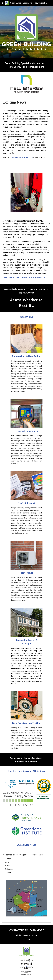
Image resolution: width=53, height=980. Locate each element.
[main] (26, 65)
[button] (2, 3)
